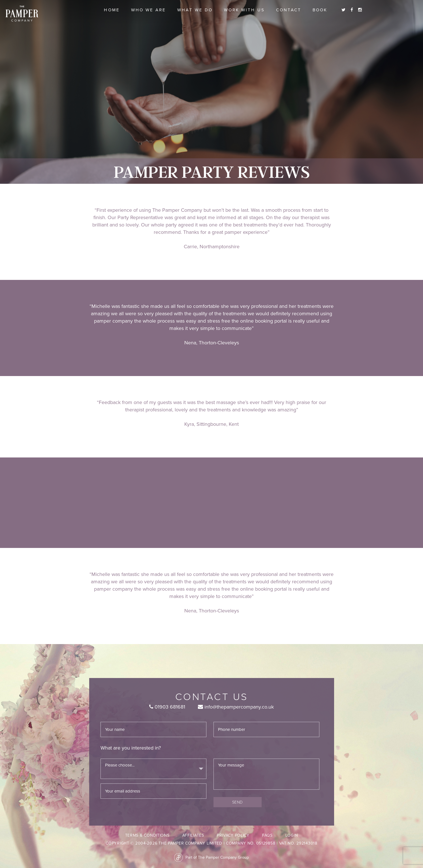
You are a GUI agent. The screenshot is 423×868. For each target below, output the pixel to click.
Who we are (149, 10)
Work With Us (244, 10)
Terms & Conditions (147, 835)
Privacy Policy (233, 835)
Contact (289, 10)
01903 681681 (167, 707)
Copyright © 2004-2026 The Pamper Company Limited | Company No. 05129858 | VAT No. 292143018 (212, 843)
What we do (195, 10)
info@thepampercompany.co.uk (236, 707)
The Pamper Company (22, 14)
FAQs (267, 835)
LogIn (292, 835)
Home (112, 10)
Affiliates (193, 835)
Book (320, 10)
